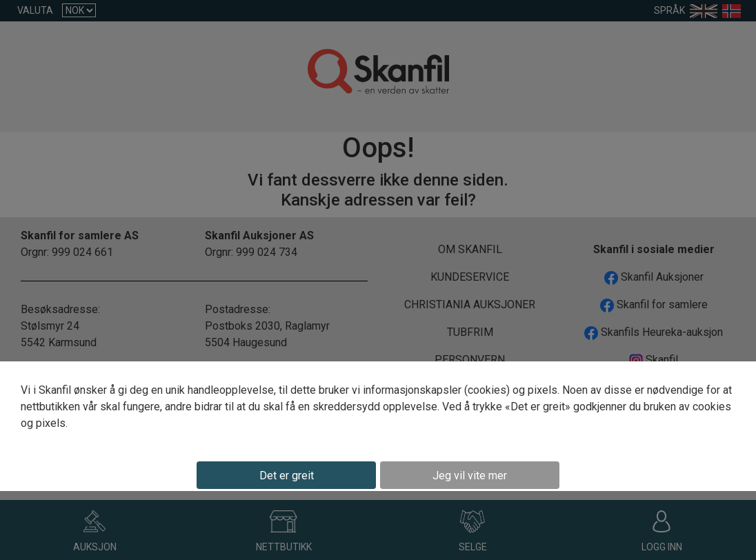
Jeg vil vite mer (470, 476)
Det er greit (287, 476)
